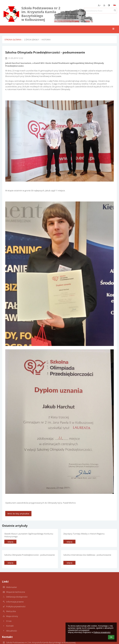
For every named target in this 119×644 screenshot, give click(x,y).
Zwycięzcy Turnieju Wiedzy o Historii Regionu (84, 534)
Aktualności (12, 631)
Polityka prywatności (16, 606)
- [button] (104, 5)
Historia (46, 40)
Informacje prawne (15, 602)
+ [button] (99, 5)
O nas (9, 621)
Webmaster (12, 587)
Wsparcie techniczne (16, 592)
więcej (10, 542)
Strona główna (13, 40)
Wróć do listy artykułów (18, 514)
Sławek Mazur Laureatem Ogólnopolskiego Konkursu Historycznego (29, 535)
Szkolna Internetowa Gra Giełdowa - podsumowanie (87, 555)
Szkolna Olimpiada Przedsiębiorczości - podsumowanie (30, 555)
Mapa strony (12, 616)
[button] (115, 5)
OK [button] (111, 637)
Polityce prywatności (102, 632)
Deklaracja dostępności (17, 597)
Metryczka (11, 611)
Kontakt (10, 626)
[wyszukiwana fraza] (101, 11)
